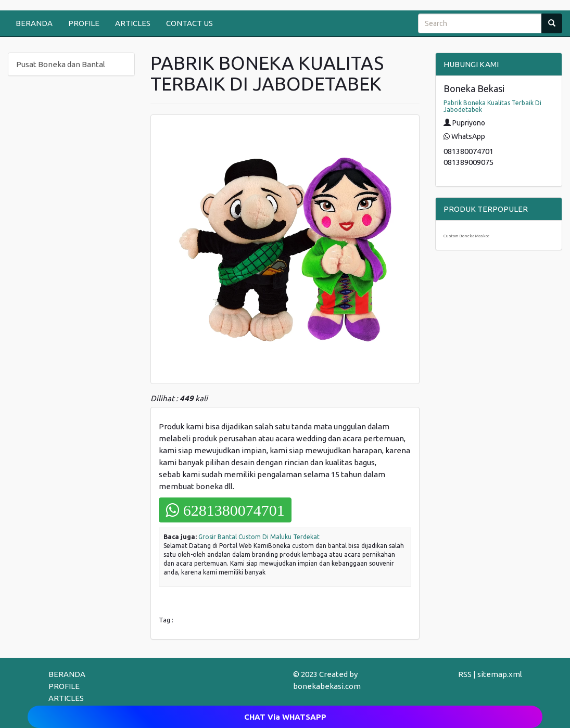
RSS (465, 674)
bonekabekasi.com (327, 686)
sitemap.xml (500, 674)
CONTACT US (189, 23)
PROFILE (84, 23)
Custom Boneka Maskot (466, 236)
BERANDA (34, 23)
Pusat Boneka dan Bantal (61, 64)
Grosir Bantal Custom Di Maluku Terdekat (259, 537)
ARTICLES (133, 23)
